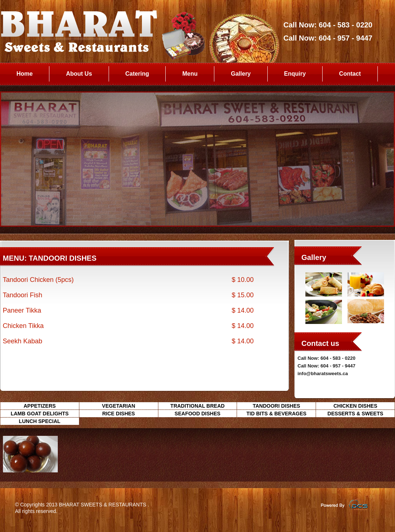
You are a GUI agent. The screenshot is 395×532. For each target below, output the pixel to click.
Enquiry (295, 74)
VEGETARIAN (119, 406)
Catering (137, 74)
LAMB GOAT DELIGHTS (39, 414)
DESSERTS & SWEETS (355, 414)
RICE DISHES (118, 414)
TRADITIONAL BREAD (197, 406)
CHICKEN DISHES (355, 406)
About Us (79, 74)
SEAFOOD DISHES (197, 414)
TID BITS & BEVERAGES (276, 414)
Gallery (241, 74)
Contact (350, 74)
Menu (190, 74)
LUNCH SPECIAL (40, 421)
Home (25, 74)
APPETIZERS (39, 406)
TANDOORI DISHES (276, 406)
